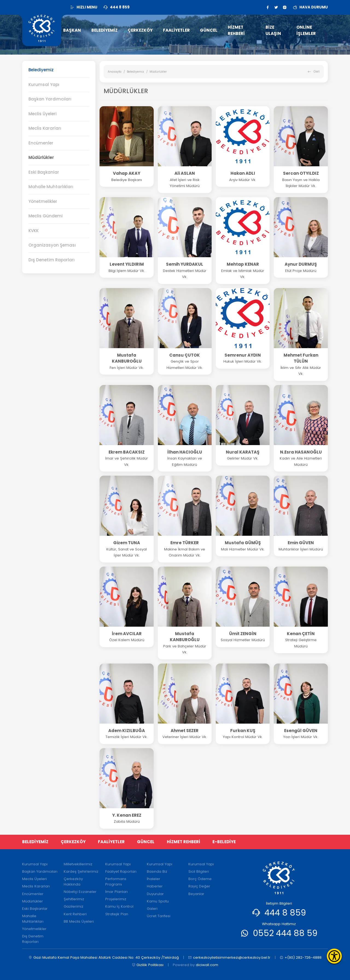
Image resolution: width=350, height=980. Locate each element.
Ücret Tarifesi (159, 916)
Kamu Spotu (158, 901)
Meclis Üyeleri (43, 114)
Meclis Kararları (45, 128)
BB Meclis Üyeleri (79, 921)
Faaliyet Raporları (121, 871)
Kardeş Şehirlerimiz (81, 871)
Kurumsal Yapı (44, 85)
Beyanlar (196, 894)
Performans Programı (116, 882)
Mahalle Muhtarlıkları (51, 187)
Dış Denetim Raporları (52, 260)
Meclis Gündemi (46, 216)
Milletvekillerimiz (78, 864)
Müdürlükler (41, 157)
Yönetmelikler (43, 201)
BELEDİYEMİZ (35, 842)
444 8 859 (285, 913)
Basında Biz (157, 871)
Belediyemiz (135, 72)
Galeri (152, 909)
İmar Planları (116, 892)
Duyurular (155, 894)
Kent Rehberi (75, 914)
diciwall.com (207, 965)
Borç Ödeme (200, 879)
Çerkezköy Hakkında (73, 882)
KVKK (33, 231)
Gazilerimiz (74, 906)
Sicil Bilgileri (199, 871)
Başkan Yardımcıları (50, 99)
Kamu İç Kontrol (119, 906)
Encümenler (33, 894)
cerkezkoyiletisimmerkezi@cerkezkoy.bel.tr (229, 958)
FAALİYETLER (111, 842)
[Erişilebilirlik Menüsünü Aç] (334, 956)
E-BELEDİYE (224, 842)
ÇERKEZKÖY (73, 842)
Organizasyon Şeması (52, 245)
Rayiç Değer (199, 886)
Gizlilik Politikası (148, 965)
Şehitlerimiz (74, 899)
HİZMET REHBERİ (183, 842)
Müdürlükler (33, 901)
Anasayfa (115, 72)
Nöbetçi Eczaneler (80, 892)
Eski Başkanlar (44, 172)
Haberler (155, 886)
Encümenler (41, 143)
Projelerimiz (116, 899)
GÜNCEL (146, 842)
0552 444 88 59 (285, 933)
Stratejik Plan (117, 914)
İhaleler (154, 879)
